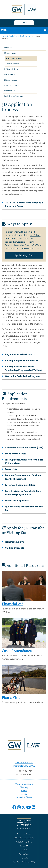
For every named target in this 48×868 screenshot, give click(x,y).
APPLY (24, 23)
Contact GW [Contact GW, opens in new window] (24, 846)
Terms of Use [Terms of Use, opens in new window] (24, 854)
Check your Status (12, 85)
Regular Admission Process (20, 355)
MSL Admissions (11, 75)
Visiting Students (15, 548)
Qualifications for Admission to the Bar (24, 509)
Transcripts (11, 469)
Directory (24, 787)
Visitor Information (24, 784)
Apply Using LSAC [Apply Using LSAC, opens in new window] (24, 255)
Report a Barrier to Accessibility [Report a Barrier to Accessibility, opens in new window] (24, 862)
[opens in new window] (15, 809)
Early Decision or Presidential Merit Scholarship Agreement (24, 493)
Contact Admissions (14, 64)
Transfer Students (15, 542)
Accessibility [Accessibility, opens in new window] (24, 850)
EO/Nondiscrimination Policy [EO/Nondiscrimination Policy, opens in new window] (24, 838)
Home (4, 36)
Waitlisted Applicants (17, 501)
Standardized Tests (16, 454)
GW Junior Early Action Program (22, 376)
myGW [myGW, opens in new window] (24, 794)
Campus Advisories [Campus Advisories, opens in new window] (24, 834)
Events (24, 791)
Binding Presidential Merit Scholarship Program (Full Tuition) (23, 368)
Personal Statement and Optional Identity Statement (23, 477)
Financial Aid (10, 91)
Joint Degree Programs (14, 96)
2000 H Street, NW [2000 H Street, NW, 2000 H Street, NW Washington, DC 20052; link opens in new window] (24, 763)
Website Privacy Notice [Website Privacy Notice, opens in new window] (24, 842)
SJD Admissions (11, 80)
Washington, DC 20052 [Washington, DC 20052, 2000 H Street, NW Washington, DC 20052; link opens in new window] (24, 766)
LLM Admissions (11, 69)
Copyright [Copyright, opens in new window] (24, 858)
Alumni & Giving (24, 797)
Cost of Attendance (17, 651)
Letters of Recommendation (20, 485)
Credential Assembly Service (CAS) (24, 448)
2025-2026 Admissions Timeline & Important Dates (24, 205)
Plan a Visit (11, 698)
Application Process (14, 58)
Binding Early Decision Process (22, 361)
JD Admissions (25, 36)
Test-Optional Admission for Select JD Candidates (24, 462)
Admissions (13, 36)
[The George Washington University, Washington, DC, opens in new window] (24, 824)
